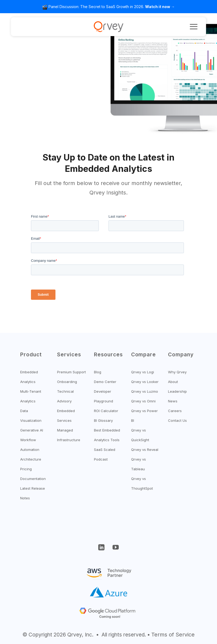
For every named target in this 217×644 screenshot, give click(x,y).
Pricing (26, 469)
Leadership (177, 391)
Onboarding (67, 382)
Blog (98, 372)
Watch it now (158, 7)
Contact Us (177, 420)
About (173, 382)
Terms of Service (173, 635)
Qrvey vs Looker (145, 382)
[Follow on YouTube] (115, 548)
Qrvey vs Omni (143, 401)
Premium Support (71, 372)
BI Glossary (103, 420)
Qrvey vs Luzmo (145, 391)
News (173, 401)
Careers (175, 411)
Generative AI (32, 430)
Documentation (33, 479)
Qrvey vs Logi (143, 372)
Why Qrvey (177, 372)
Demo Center (105, 382)
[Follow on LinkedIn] (101, 548)
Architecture (31, 459)
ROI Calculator (106, 411)
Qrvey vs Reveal (145, 450)
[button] (194, 27)
